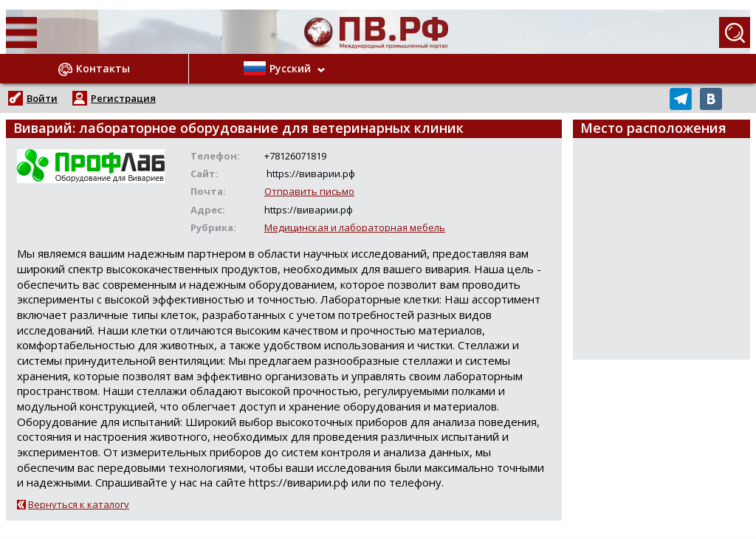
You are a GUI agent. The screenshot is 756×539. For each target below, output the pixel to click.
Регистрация (123, 98)
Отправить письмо (309, 191)
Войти (42, 98)
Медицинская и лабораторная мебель (355, 227)
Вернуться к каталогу (79, 504)
